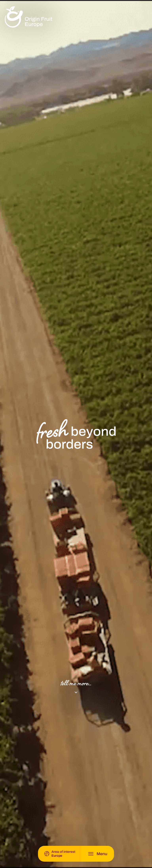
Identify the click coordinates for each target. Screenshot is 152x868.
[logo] (28, 17)
